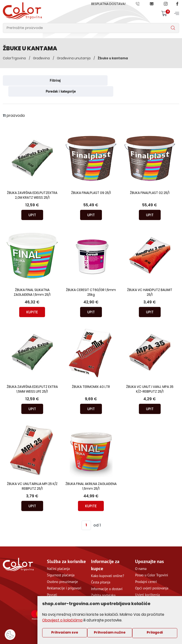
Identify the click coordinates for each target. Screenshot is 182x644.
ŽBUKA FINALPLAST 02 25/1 (150, 182)
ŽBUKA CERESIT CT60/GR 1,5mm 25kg (91, 281)
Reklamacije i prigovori (64, 577)
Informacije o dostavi (107, 577)
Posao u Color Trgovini (152, 564)
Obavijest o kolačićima (63, 620)
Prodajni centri (146, 570)
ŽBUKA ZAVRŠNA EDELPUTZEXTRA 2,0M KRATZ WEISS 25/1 (32, 184)
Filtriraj (45, 80)
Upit (32, 204)
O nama (141, 557)
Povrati (52, 583)
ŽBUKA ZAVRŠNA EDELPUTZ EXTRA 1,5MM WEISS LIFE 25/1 (32, 378)
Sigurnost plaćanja (61, 564)
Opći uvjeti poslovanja (152, 577)
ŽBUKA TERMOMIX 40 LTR (91, 376)
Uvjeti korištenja (147, 583)
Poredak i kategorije (137, 80)
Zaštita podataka (103, 584)
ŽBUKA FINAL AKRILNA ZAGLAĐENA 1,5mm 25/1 (91, 475)
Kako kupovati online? (108, 564)
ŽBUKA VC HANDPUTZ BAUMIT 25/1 (150, 281)
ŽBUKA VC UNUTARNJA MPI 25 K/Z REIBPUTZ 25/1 (32, 475)
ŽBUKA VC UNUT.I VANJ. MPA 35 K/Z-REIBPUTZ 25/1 (150, 378)
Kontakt (141, 590)
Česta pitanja (101, 571)
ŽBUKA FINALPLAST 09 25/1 (91, 182)
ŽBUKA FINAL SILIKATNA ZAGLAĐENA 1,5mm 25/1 (32, 281)
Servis (51, 590)
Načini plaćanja (58, 557)
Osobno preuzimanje (62, 570)
